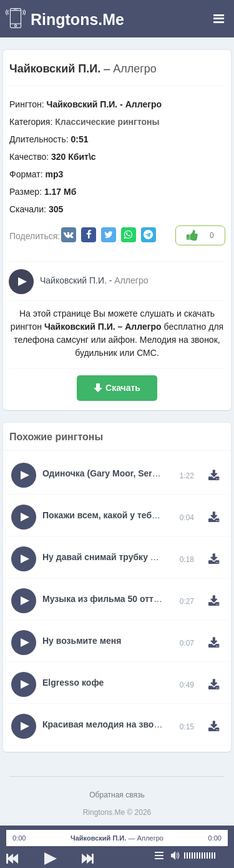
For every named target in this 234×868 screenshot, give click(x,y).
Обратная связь (117, 795)
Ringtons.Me (77, 19)
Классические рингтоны (107, 122)
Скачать (123, 388)
